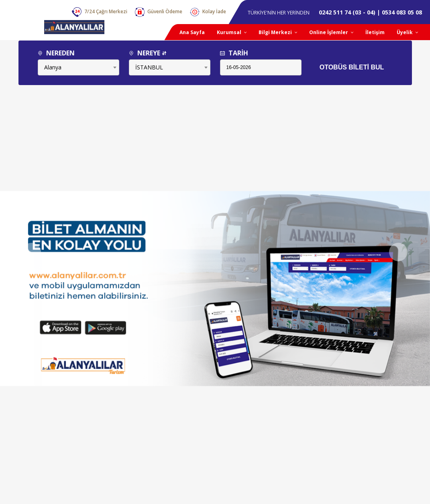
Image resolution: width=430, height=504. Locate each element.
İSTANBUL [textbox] (149, 67)
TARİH (234, 53)
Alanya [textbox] (53, 67)
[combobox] (78, 67)
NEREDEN (56, 53)
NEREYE (148, 53)
